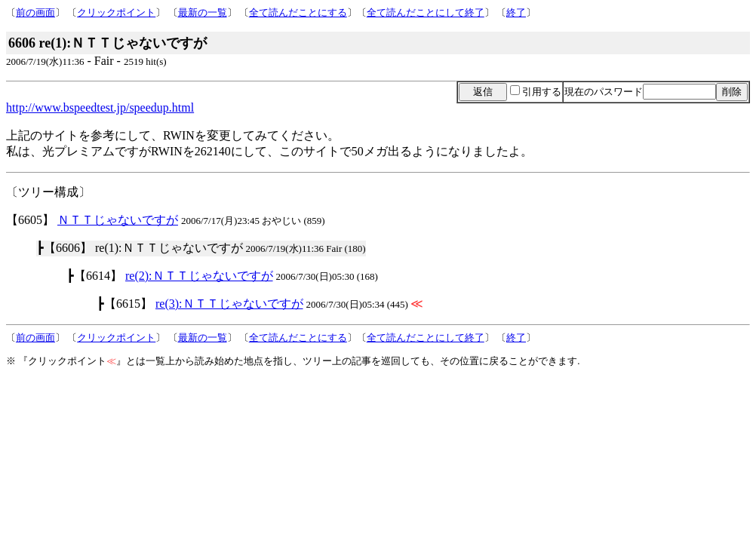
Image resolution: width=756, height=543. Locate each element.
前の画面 (35, 12)
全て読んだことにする (298, 12)
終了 (516, 12)
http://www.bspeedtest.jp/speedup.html (100, 107)
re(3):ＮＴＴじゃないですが (229, 304)
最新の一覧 (203, 12)
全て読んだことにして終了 (426, 12)
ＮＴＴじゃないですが (118, 220)
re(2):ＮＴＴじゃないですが (199, 276)
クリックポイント (116, 12)
